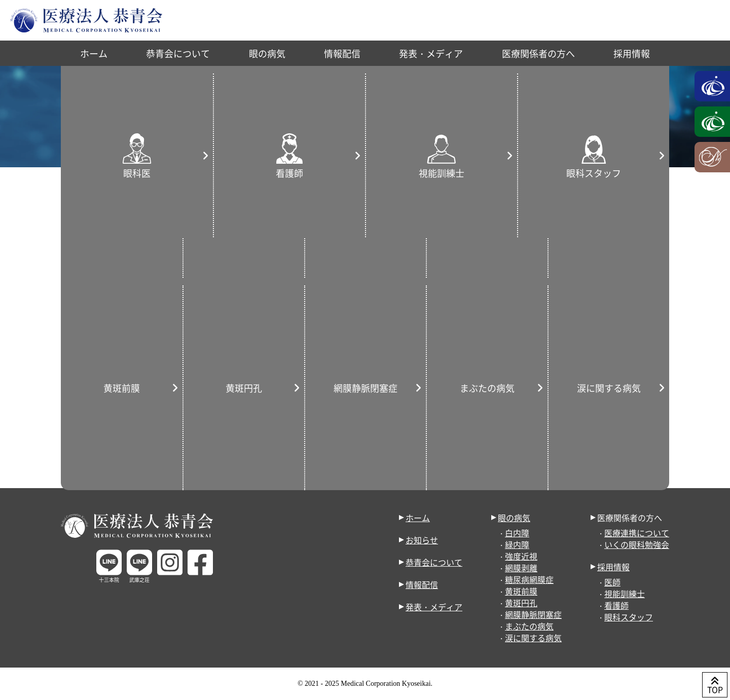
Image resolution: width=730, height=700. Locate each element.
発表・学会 (187, 222)
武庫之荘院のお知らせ (356, 208)
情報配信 (342, 53)
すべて (75, 208)
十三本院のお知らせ (248, 208)
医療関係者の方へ (538, 53)
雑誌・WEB (255, 222)
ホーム (94, 53)
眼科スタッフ (629, 617)
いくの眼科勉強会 (637, 544)
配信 (385, 222)
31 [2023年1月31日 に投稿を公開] (580, 357)
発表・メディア (431, 53)
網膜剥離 (521, 568)
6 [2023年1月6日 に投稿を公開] (618, 306)
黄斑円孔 (521, 603)
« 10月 (572, 372)
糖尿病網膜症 (529, 579)
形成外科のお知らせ (102, 222)
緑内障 (517, 544)
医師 (612, 582)
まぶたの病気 (529, 626)
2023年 (590, 172)
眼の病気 (267, 53)
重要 (119, 208)
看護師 (616, 605)
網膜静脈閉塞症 (533, 614)
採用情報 (632, 53)
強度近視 (521, 556)
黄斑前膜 (521, 591)
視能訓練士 (625, 594)
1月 (630, 172)
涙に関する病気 (533, 638)
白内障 (517, 533)
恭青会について (178, 53)
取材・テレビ (327, 222)
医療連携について (637, 533)
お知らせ (541, 172)
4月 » (642, 372)
